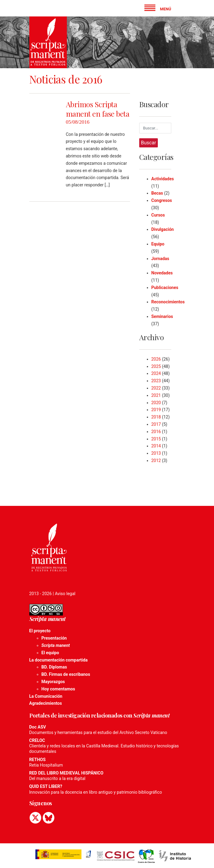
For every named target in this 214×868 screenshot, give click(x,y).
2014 (156, 446)
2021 (156, 395)
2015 (156, 439)
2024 (156, 373)
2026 (156, 359)
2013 (156, 453)
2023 (156, 381)
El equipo (50, 653)
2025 (156, 366)
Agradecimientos (46, 703)
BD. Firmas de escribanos (66, 674)
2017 (156, 424)
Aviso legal (65, 594)
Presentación (54, 638)
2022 (156, 388)
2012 (156, 460)
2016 (156, 432)
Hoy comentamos (58, 689)
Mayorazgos (53, 682)
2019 (156, 410)
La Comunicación (46, 696)
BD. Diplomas (54, 667)
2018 (156, 417)
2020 (156, 403)
